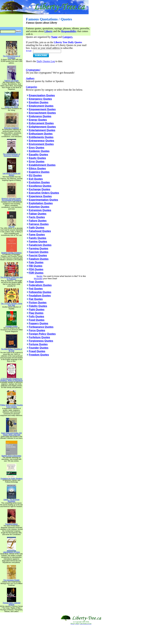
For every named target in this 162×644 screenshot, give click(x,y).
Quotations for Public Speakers (12, 478)
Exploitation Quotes (41, 203)
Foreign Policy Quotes (42, 334)
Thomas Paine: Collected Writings (12, 603)
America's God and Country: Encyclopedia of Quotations (11, 199)
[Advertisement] (81, 634)
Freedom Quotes (39, 355)
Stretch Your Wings (12, 106)
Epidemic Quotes (39, 151)
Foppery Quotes (39, 323)
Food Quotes (37, 320)
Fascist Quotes (38, 255)
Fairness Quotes (39, 224)
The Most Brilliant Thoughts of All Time (11, 349)
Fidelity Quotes (38, 306)
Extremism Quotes (40, 210)
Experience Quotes (40, 196)
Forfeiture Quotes (39, 337)
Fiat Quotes (36, 299)
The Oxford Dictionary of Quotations (11, 56)
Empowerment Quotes (42, 109)
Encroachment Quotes (42, 113)
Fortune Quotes (38, 344)
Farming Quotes (39, 248)
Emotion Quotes (39, 102)
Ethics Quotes (37, 168)
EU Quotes (35, 175)
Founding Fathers (11, 523)
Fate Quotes (36, 262)
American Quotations (11, 127)
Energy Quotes (38, 120)
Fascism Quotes (39, 252)
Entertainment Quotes (42, 130)
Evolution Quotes (39, 182)
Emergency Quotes (40, 99)
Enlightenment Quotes (42, 127)
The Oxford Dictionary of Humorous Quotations (11, 154)
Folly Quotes (36, 316)
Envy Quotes (37, 148)
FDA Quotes (36, 269)
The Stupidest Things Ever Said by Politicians (11, 277)
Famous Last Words (11, 80)
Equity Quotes (37, 158)
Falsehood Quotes (40, 231)
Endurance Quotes (40, 116)
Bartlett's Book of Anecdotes (11, 455)
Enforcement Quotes (41, 123)
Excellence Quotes (40, 186)
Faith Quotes (37, 228)
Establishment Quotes (42, 165)
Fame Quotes (37, 235)
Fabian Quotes (38, 214)
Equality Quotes (38, 155)
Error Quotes (37, 162)
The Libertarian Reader (11, 579)
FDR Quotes (36, 273)
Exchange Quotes (39, 189)
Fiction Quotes (38, 303)
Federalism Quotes (40, 285)
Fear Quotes (36, 282)
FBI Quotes (36, 266)
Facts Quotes (37, 217)
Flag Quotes (36, 313)
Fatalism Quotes (39, 259)
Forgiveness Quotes (41, 341)
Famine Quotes (38, 242)
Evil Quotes (36, 179)
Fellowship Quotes (40, 292)
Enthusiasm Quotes (41, 134)
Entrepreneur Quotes (41, 141)
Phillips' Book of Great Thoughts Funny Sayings (11, 405)
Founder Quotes (39, 348)
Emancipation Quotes (42, 95)
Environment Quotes (41, 144)
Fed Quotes (36, 289)
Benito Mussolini (38, 277)
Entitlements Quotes (41, 137)
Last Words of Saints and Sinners (12, 174)
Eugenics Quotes (39, 172)
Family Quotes (37, 238)
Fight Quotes (37, 310)
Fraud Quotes (37, 351)
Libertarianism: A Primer (11, 551)
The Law (12, 226)
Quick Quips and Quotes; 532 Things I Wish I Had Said (11, 433)
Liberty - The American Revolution (11, 500)
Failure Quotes (38, 221)
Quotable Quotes (12, 326)
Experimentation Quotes (43, 200)
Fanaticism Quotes (40, 245)
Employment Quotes (41, 106)
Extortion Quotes (39, 207)
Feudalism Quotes (40, 296)
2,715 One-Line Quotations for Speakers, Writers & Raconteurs (11, 379)
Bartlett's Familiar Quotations (11, 252)
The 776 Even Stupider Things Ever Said (11, 304)
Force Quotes (37, 330)
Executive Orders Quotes (44, 193)
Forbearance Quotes (41, 327)
